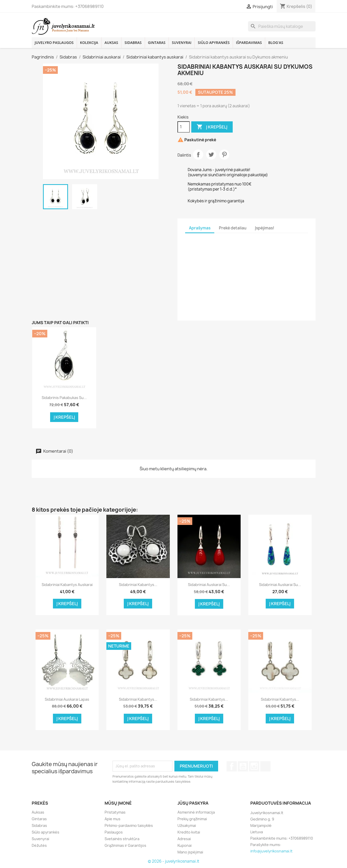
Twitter (211, 155)
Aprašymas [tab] (200, 228)
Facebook (232, 766)
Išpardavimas (249, 43)
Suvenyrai (182, 43)
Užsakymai (187, 825)
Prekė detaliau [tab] (233, 228)
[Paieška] (282, 26)
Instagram (254, 766)
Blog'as (276, 43)
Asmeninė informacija (196, 812)
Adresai (184, 839)
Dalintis (198, 155)
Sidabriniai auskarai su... (209, 585)
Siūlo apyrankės (214, 43)
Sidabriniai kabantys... (138, 585)
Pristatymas (115, 812)
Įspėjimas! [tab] (265, 228)
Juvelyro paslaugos (54, 43)
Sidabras (133, 43)
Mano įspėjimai (190, 852)
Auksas (111, 43)
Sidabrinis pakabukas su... (64, 398)
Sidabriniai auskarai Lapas (67, 699)
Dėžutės (39, 845)
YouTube (243, 766)
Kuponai (184, 845)
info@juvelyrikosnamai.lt (271, 851)
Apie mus (113, 819)
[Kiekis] (184, 127)
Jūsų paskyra (193, 803)
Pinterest (224, 155)
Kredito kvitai (189, 832)
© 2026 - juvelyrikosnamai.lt (173, 861)
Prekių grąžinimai (192, 819)
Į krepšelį (212, 127)
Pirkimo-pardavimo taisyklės (129, 825)
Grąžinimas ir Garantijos (125, 845)
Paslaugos (114, 832)
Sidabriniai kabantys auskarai (67, 585)
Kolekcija (89, 43)
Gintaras (157, 43)
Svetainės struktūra (122, 839)
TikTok (265, 766)
